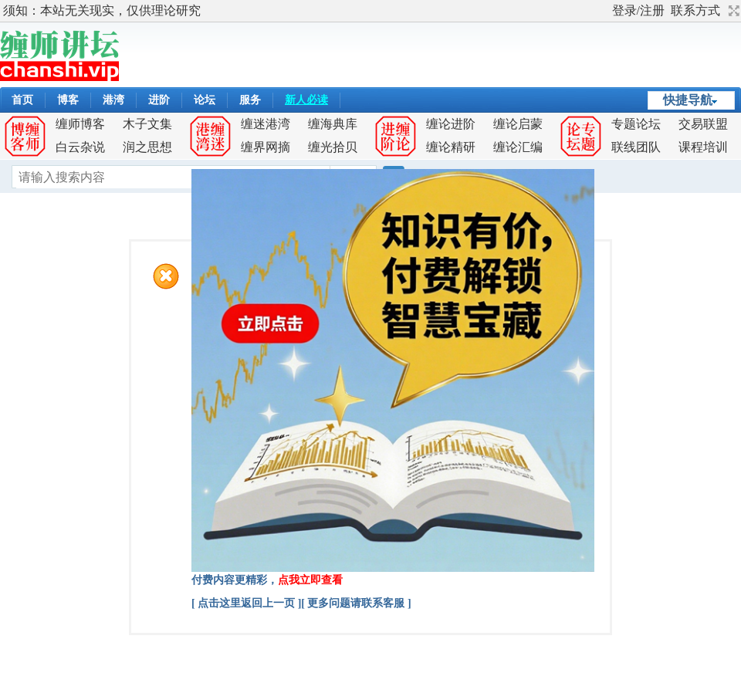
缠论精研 (451, 147)
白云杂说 (80, 147)
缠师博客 (80, 124)
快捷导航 (688, 100)
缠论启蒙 (518, 124)
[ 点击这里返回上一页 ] (246, 603)
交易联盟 (703, 124)
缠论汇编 (518, 147)
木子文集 (147, 124)
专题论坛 (636, 124)
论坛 (205, 100)
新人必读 (306, 100)
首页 (22, 100)
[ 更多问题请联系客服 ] (356, 603)
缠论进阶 (451, 124)
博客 (68, 100)
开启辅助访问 (605, 11)
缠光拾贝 (333, 147)
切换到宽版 (732, 11)
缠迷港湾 (266, 124)
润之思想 (147, 147)
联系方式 (695, 10)
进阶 (159, 100)
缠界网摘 (266, 147)
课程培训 (703, 147)
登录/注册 (638, 10)
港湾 (113, 100)
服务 (250, 100)
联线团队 (636, 147)
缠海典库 (333, 124)
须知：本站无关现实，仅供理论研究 (102, 10)
